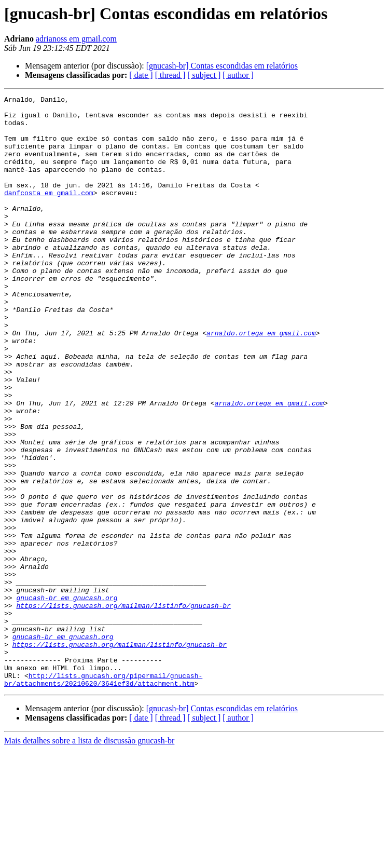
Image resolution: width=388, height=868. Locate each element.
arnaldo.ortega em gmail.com (261, 381)
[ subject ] (204, 75)
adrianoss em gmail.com (76, 39)
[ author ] (238, 75)
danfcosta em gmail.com (49, 213)
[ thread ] (170, 75)
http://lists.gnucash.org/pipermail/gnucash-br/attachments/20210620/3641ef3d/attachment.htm (103, 797)
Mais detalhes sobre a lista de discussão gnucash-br (89, 859)
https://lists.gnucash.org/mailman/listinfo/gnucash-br (123, 708)
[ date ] (141, 75)
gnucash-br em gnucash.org (67, 699)
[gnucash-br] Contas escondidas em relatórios (222, 66)
